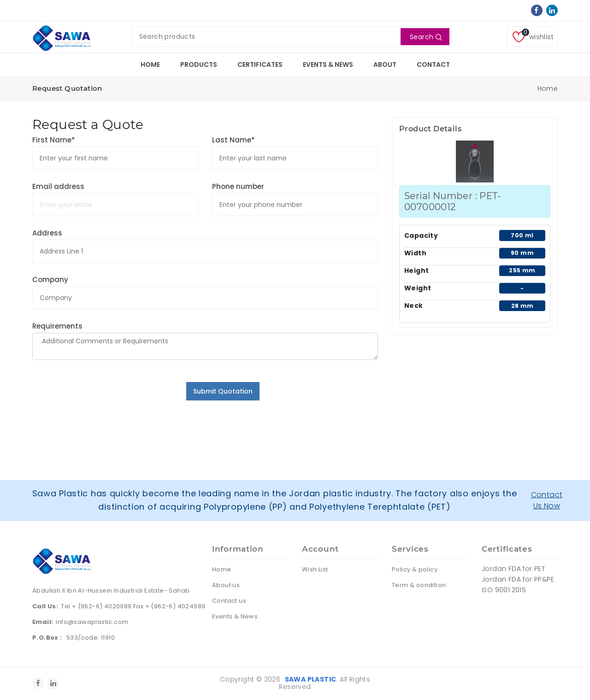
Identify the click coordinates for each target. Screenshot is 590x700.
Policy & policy (415, 569)
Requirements (57, 326)
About (385, 65)
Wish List (315, 569)
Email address (58, 186)
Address (47, 233)
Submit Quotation (223, 391)
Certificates (260, 65)
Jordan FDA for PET (513, 569)
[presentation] (102, 400)
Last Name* (233, 140)
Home (150, 65)
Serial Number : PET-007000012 (453, 201)
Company (50, 279)
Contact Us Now (547, 500)
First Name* (54, 140)
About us (226, 585)
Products (199, 65)
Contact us (229, 601)
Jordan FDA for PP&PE (518, 579)
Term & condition (419, 585)
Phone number (238, 186)
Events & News (328, 65)
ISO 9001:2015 (504, 590)
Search (426, 37)
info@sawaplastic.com (92, 622)
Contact (433, 65)
